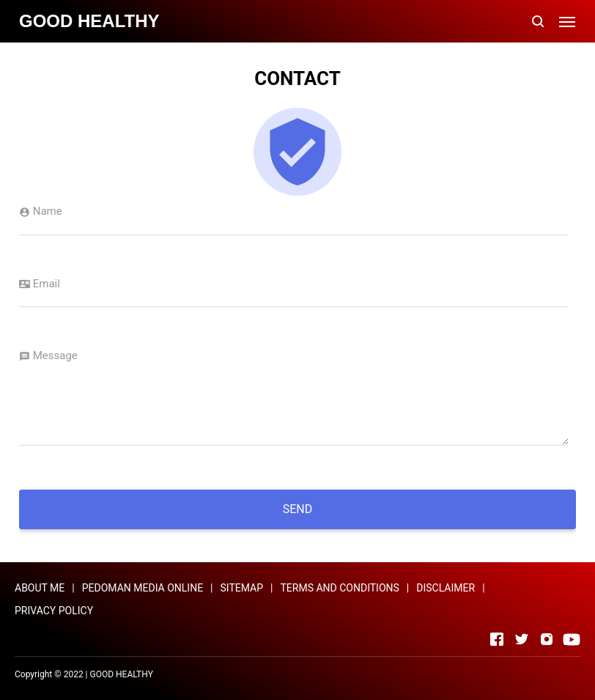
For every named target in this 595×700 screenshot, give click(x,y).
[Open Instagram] (547, 639)
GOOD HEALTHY (122, 674)
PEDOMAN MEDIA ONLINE (143, 588)
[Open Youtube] (572, 639)
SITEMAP (242, 588)
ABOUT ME (40, 588)
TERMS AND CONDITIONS (340, 588)
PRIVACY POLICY (54, 611)
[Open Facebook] (497, 639)
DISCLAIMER (446, 588)
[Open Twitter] (522, 639)
